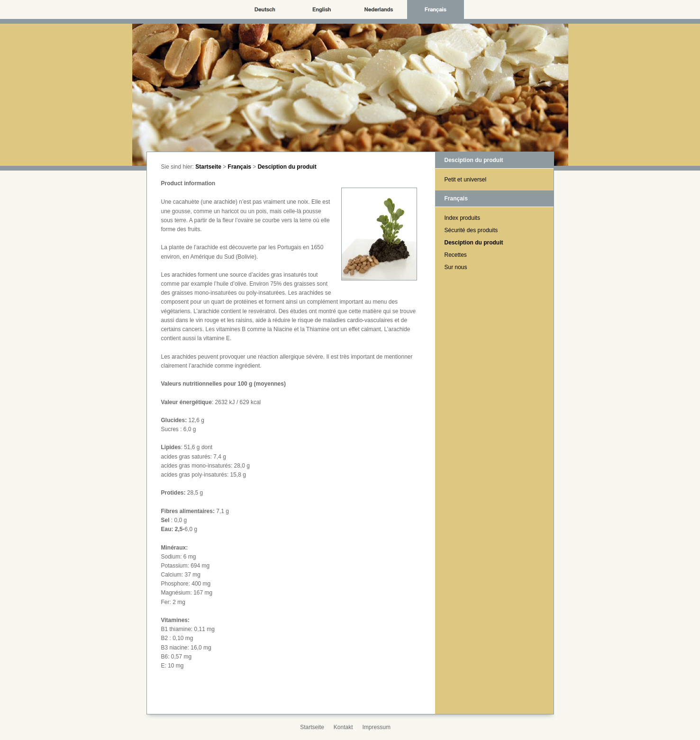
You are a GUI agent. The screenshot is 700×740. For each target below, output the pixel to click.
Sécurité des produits (471, 230)
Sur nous (456, 267)
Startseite (208, 167)
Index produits (462, 218)
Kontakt (343, 727)
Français (240, 167)
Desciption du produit (287, 167)
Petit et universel (466, 180)
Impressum (377, 727)
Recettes (456, 255)
